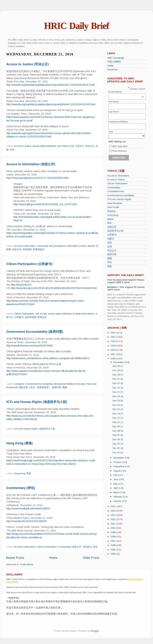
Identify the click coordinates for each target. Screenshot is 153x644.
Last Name (114, 112)
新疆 (110, 258)
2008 (113, 537)
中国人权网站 (114, 62)
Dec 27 (117, 379)
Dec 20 (117, 396)
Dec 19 (117, 401)
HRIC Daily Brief (77, 26)
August (117, 471)
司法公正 (90, 146)
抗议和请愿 (31, 317)
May (116, 484)
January (118, 501)
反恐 (110, 243)
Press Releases (119, 151)
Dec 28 (117, 375)
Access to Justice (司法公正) (28, 64)
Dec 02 (117, 448)
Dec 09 (117, 427)
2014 (113, 511)
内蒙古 (111, 239)
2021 (113, 337)
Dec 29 (117, 370)
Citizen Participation (24, 314)
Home (53, 558)
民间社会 (42, 317)
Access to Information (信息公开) (31, 164)
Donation (112, 287)
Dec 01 (117, 453)
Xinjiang (111, 211)
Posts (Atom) (27, 564)
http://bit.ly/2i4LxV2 (21, 285)
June (116, 479)
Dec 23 (117, 383)
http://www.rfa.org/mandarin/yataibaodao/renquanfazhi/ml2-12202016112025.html (51, 104)
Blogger (95, 631)
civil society (41, 314)
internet (91, 246)
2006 (113, 545)
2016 (113, 359)
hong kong (20, 473)
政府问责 (57, 387)
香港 (29, 473)
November (119, 458)
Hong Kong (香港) (20, 443)
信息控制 (27, 250)
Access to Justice (23, 146)
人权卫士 (79, 146)
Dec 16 (117, 405)
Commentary (65, 547)
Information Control (77, 246)
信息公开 (17, 250)
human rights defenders (44, 146)
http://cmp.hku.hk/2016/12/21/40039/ (26, 521)
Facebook (112, 70)
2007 (113, 541)
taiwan (110, 219)
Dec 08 (117, 431)
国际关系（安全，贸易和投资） (35, 387)
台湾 (110, 247)
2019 (113, 346)
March (117, 493)
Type (111, 132)
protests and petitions (84, 314)
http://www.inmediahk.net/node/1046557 (28, 509)
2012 (113, 519)
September (119, 466)
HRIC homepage (116, 58)
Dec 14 (117, 414)
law (59, 146)
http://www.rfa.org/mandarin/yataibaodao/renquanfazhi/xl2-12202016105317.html (51, 85)
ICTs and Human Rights (26, 429)
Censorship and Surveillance (51, 246)
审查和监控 (39, 250)
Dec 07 (117, 435)
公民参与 (19, 317)
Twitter (110, 66)
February (118, 497)
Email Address (126, 92)
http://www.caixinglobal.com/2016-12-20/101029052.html (37, 178)
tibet (109, 223)
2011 (113, 524)
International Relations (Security (69, 384)
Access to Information (25, 246)
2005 (113, 550)
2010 (113, 528)
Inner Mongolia (115, 203)
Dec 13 (117, 418)
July (116, 475)
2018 (113, 350)
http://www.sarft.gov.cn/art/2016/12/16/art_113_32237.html (45, 204)
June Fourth (113, 207)
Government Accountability (39, 384)
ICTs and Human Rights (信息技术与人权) (37, 402)
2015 (113, 506)
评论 (95, 547)
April (116, 488)
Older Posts (91, 558)
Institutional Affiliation (118, 122)
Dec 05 (117, 444)
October (118, 462)
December (119, 362)
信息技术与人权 (47, 429)
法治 (12, 150)
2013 (113, 515)
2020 (113, 341)
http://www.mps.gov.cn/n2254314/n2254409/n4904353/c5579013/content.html (54, 288)
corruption (19, 384)
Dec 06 (117, 440)
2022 (113, 333)
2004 (113, 554)
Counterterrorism (116, 191)
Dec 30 (117, 366)
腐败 (65, 387)
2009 (113, 532)
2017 (113, 354)
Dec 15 (117, 409)
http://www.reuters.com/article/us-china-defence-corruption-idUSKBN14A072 (48, 358)
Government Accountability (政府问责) (35, 332)
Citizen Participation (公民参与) (29, 264)
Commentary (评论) (21, 488)
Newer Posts (15, 558)
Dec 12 (117, 422)
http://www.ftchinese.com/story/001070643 (30, 346)
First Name (114, 102)
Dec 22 (117, 388)
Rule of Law (68, 146)
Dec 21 (117, 392)
